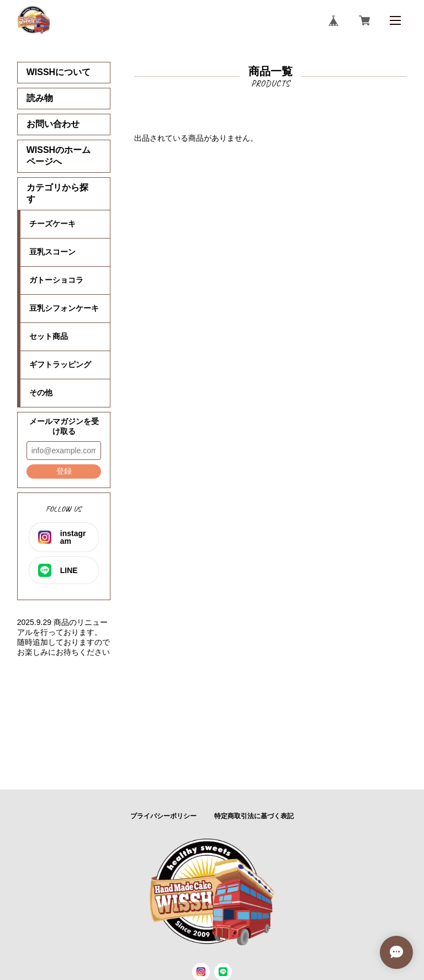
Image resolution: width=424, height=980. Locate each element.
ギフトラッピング (60, 364)
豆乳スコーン (52, 252)
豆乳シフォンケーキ (64, 308)
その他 (41, 393)
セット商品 (49, 336)
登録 (64, 471)
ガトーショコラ (56, 280)
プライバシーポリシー (163, 816)
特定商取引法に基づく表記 (254, 816)
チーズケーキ (52, 224)
